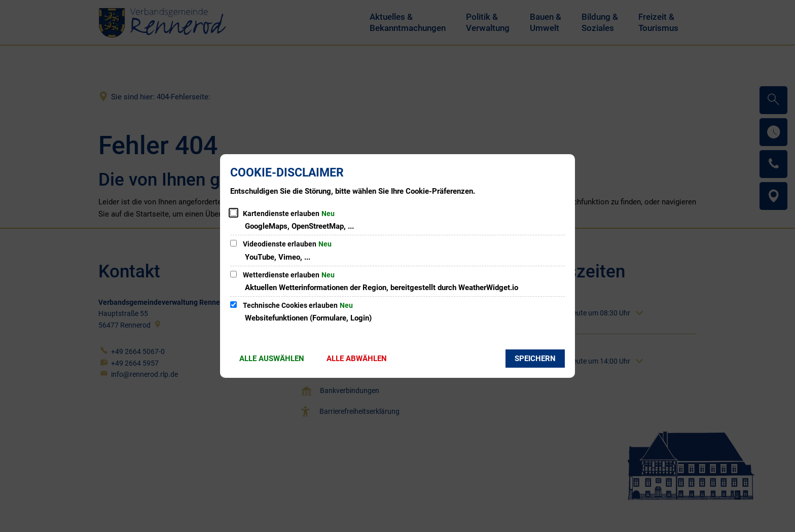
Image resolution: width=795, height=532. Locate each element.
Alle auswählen (272, 359)
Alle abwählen (357, 359)
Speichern (535, 359)
